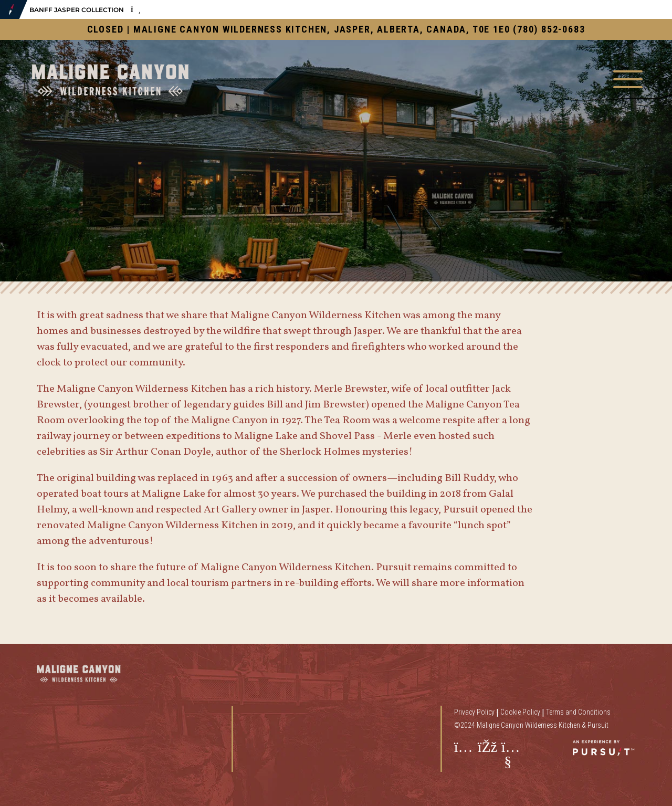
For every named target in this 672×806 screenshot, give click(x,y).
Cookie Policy (520, 712)
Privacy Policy (474, 712)
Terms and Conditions (578, 712)
